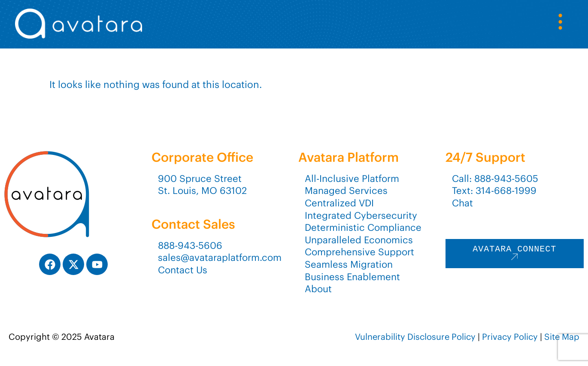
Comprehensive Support (359, 252)
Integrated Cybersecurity (361, 215)
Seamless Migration (349, 264)
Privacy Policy (510, 337)
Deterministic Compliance (363, 227)
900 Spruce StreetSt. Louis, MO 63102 (202, 185)
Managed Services (346, 191)
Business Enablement (352, 277)
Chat (462, 203)
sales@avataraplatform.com (220, 257)
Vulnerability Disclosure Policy (415, 337)
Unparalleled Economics (359, 240)
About (318, 289)
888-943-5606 (190, 245)
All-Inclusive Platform (352, 178)
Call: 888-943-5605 (495, 178)
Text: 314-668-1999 (494, 191)
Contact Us (183, 270)
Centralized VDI (339, 203)
